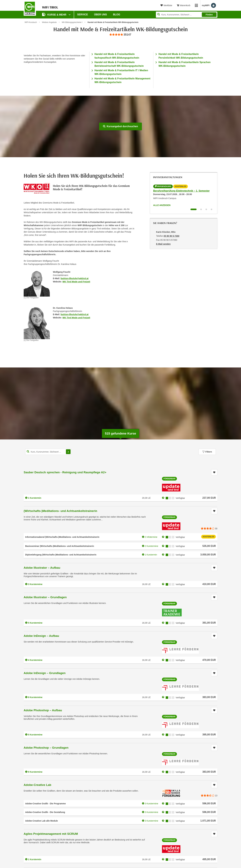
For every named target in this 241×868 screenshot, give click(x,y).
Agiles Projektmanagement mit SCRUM (51, 834)
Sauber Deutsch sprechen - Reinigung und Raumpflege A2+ (65, 472)
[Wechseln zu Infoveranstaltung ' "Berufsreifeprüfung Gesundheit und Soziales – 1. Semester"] (201, 209)
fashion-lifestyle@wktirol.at (75, 278)
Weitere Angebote (49, 22)
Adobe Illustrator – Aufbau (42, 568)
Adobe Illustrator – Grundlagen (45, 597)
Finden (209, 15)
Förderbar (169, 479)
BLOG (117, 15)
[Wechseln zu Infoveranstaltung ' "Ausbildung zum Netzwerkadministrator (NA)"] (206, 209)
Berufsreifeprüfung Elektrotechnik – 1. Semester (181, 191)
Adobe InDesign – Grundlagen (45, 673)
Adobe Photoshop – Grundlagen (46, 748)
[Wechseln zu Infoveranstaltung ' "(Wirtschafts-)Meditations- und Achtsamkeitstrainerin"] (211, 209)
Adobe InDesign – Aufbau (41, 636)
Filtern (207, 452)
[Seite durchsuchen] (187, 15)
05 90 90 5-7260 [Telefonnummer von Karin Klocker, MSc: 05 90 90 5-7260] (172, 236)
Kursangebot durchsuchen (120, 126)
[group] (120, 35)
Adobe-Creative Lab (37, 785)
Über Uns (101, 15)
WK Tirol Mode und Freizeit (76, 282)
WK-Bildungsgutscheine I (72, 22)
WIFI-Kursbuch (31, 22)
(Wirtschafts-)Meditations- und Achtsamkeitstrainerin (60, 511)
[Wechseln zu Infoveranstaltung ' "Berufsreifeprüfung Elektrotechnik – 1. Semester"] (194, 209)
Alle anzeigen (162, 205)
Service (83, 15)
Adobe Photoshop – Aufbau (43, 710)
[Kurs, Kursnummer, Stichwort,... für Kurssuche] (48, 452)
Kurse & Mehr (55, 14)
